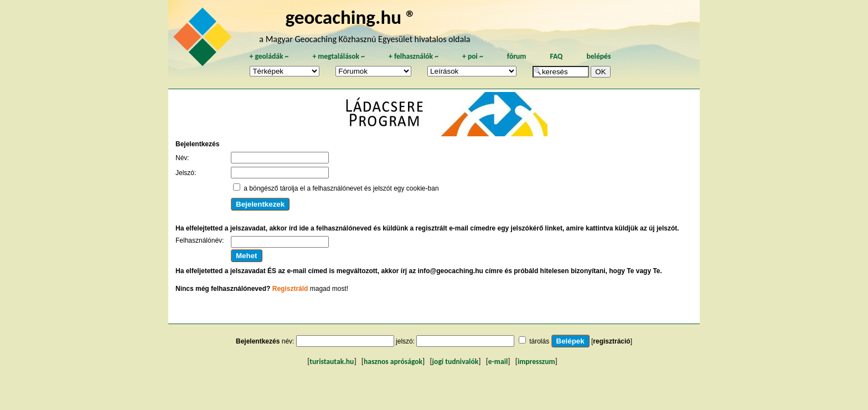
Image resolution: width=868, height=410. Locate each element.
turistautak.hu (332, 362)
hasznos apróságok (393, 362)
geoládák (269, 56)
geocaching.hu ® (350, 17)
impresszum (536, 362)
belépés (598, 56)
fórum (517, 56)
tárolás (539, 341)
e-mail (498, 362)
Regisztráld (290, 289)
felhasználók (414, 56)
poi (473, 56)
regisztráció (611, 341)
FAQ (556, 56)
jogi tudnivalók (456, 362)
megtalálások (339, 56)
